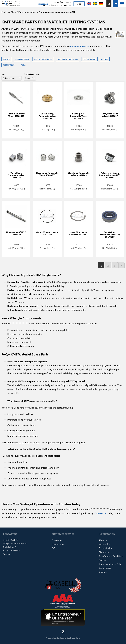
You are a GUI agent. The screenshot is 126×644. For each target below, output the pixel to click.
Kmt (14, 12)
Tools (23, 65)
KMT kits (7, 59)
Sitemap (103, 572)
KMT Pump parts (22, 59)
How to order (58, 544)
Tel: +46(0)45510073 (62, 2)
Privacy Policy (105, 548)
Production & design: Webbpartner (63, 638)
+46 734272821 (10, 540)
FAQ (54, 548)
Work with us (105, 544)
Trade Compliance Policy (111, 564)
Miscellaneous (9, 65)
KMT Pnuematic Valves (43, 59)
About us (103, 540)
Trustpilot (42, 4)
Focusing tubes (89, 59)
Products (6, 12)
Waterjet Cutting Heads (68, 59)
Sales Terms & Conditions (111, 556)
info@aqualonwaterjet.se (15, 543)
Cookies (102, 560)
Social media (105, 568)
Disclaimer (104, 552)
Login (79, 4)
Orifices (105, 59)
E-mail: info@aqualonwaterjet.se (57, 5)
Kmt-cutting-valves (27, 12)
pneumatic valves (79, 46)
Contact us (101, 513)
